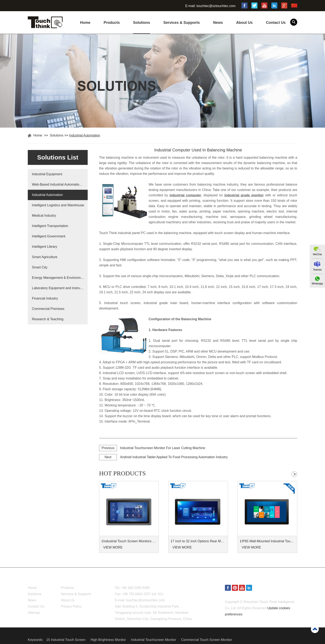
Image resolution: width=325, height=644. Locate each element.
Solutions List (58, 157)
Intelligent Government (49, 236)
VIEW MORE (113, 547)
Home (85, 23)
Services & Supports (182, 23)
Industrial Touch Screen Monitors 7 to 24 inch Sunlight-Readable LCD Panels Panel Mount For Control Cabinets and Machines (130, 541)
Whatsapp (317, 284)
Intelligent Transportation (50, 226)
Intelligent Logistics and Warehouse (58, 205)
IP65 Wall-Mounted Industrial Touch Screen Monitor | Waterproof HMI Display (268, 541)
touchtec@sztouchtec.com (216, 6)
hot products (122, 473)
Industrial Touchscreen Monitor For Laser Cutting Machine (163, 448)
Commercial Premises (48, 309)
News (218, 23)
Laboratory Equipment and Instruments (58, 288)
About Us (244, 23)
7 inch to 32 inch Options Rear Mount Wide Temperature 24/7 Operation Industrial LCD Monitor (199, 541)
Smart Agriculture (45, 257)
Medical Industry (44, 216)
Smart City (40, 267)
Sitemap (34, 613)
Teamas (317, 270)
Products (112, 23)
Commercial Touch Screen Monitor (207, 640)
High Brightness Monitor (109, 640)
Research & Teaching (48, 319)
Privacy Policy (71, 606)
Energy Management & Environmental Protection (58, 278)
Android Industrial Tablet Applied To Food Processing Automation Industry (174, 457)
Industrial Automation (85, 135)
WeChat (317, 254)
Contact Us (276, 23)
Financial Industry (45, 298)
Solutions (142, 23)
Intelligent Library (45, 247)
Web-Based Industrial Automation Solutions (58, 184)
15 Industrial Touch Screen (66, 640)
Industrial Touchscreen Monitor (154, 640)
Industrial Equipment (47, 174)
